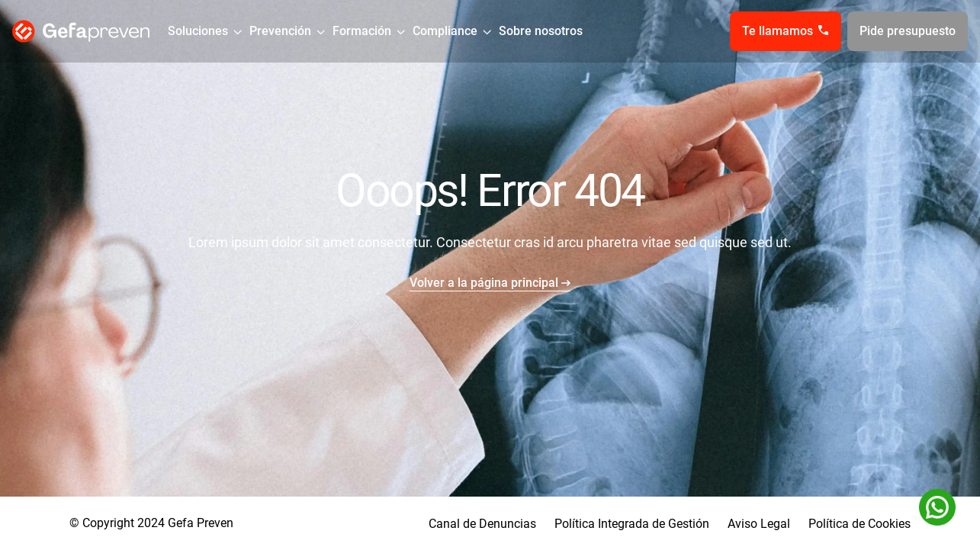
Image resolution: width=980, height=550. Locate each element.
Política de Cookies (860, 524)
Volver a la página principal (484, 283)
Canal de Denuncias (482, 524)
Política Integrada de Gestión (632, 524)
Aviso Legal (759, 524)
